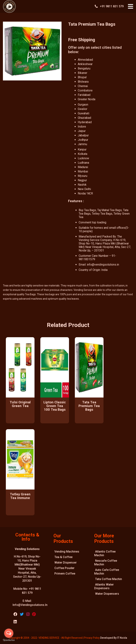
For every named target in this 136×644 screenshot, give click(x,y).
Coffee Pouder (64, 568)
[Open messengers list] (9, 633)
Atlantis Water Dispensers (104, 586)
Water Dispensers (107, 594)
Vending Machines (67, 552)
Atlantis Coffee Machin (105, 553)
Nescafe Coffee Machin (106, 563)
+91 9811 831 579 (112, 6)
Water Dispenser (66, 563)
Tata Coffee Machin (109, 579)
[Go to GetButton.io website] (9, 640)
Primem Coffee (65, 574)
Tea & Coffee (63, 557)
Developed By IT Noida (114, 638)
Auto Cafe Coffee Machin (107, 572)
